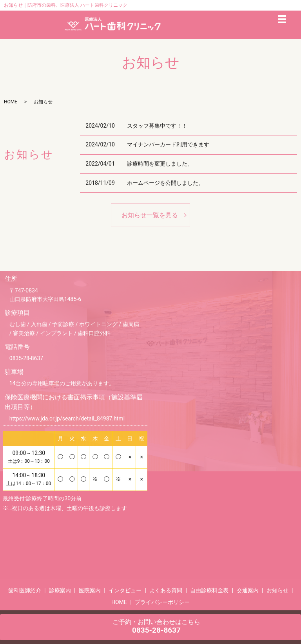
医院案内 (90, 590)
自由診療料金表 (209, 590)
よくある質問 (166, 590)
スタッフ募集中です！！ (157, 126)
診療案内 (60, 590)
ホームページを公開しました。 (165, 183)
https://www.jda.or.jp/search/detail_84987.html (67, 419)
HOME (11, 102)
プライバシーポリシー (162, 602)
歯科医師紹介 (25, 590)
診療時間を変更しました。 (160, 164)
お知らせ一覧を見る (150, 215)
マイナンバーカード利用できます (168, 144)
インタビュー (125, 590)
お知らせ (277, 590)
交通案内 (248, 590)
